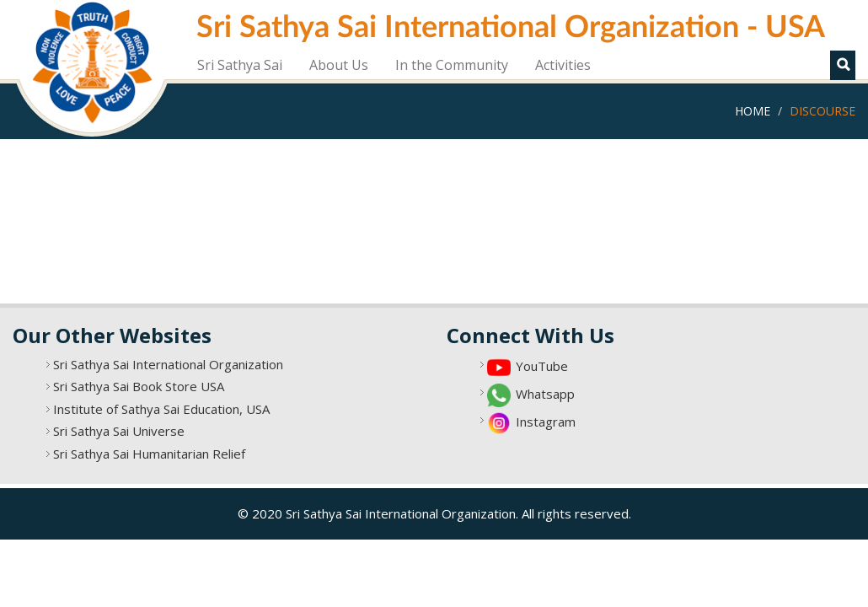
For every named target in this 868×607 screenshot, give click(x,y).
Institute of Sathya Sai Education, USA (161, 409)
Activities (563, 65)
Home (753, 111)
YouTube (542, 366)
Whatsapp (545, 394)
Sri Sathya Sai (240, 65)
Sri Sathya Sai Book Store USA (139, 386)
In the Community (452, 65)
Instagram (546, 422)
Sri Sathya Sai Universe (119, 431)
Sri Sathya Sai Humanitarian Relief (149, 454)
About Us (339, 65)
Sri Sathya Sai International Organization (168, 364)
